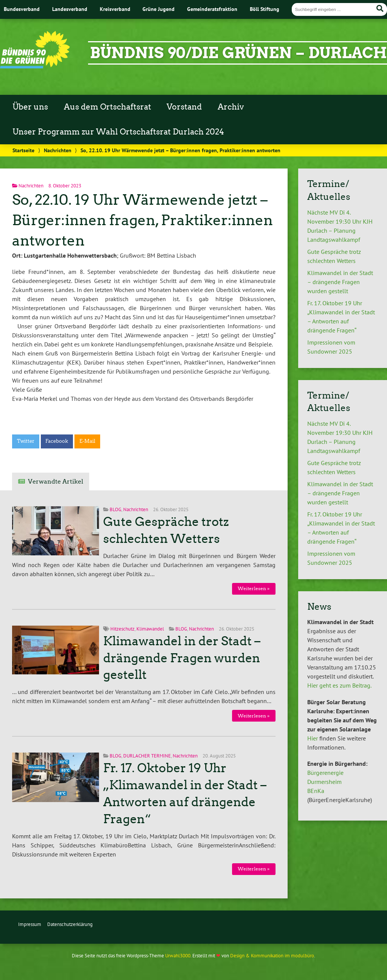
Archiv (231, 107)
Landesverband (70, 9)
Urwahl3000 (178, 956)
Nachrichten (58, 150)
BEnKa (316, 791)
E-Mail (87, 441)
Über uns (30, 107)
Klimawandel (150, 629)
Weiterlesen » (254, 588)
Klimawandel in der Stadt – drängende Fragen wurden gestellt (182, 658)
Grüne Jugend (159, 9)
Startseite (23, 150)
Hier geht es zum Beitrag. (339, 685)
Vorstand (184, 107)
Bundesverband (22, 9)
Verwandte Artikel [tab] (56, 481)
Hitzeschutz (122, 629)
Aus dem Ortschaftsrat (108, 107)
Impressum (30, 924)
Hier (313, 738)
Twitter (26, 441)
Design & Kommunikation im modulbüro (272, 956)
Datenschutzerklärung (70, 924)
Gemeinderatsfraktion (212, 9)
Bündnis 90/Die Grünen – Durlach (238, 53)
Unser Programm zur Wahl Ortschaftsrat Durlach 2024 (118, 132)
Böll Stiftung (265, 9)
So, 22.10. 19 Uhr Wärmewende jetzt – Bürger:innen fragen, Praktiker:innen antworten (142, 220)
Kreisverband (115, 9)
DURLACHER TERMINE (147, 756)
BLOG (115, 509)
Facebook (57, 441)
